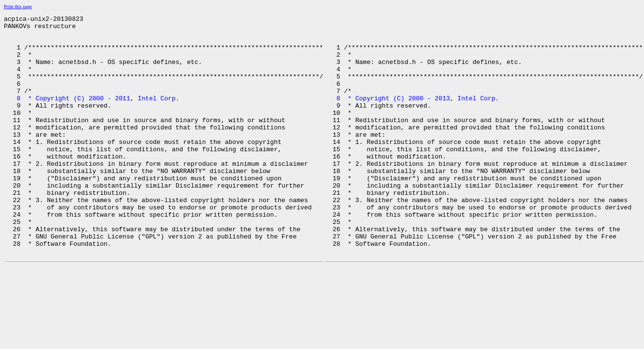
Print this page (18, 7)
